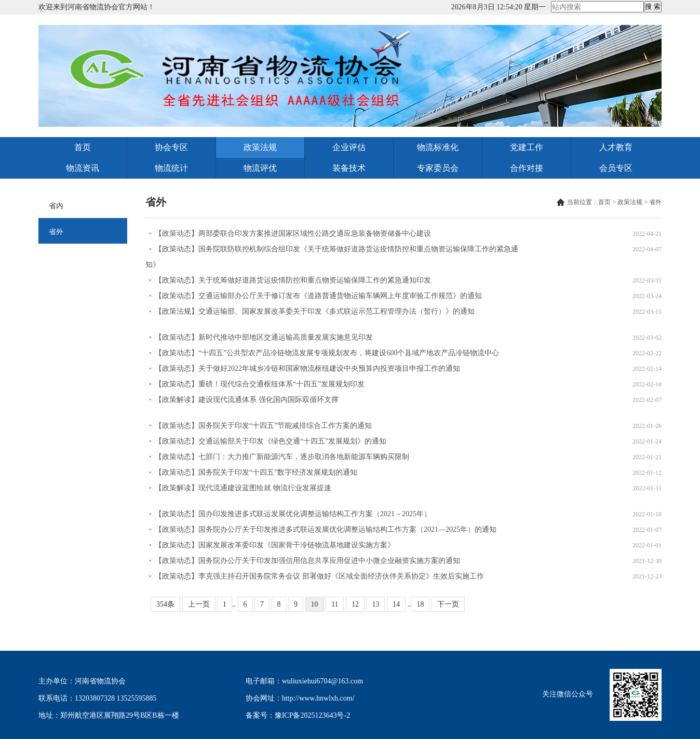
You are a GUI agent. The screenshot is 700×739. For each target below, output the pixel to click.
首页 (83, 147)
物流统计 (171, 168)
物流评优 (260, 168)
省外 (56, 232)
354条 (165, 604)
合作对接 (527, 168)
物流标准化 (438, 147)
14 (396, 604)
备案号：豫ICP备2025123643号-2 (298, 715)
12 (355, 604)
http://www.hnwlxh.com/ (318, 698)
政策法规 (260, 147)
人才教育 (616, 147)
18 (420, 604)
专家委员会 (438, 168)
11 (335, 604)
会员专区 (616, 168)
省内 (56, 206)
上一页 (199, 604)
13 (375, 604)
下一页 (448, 604)
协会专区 (171, 147)
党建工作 (527, 147)
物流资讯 (83, 168)
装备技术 (349, 168)
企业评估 (349, 147)
